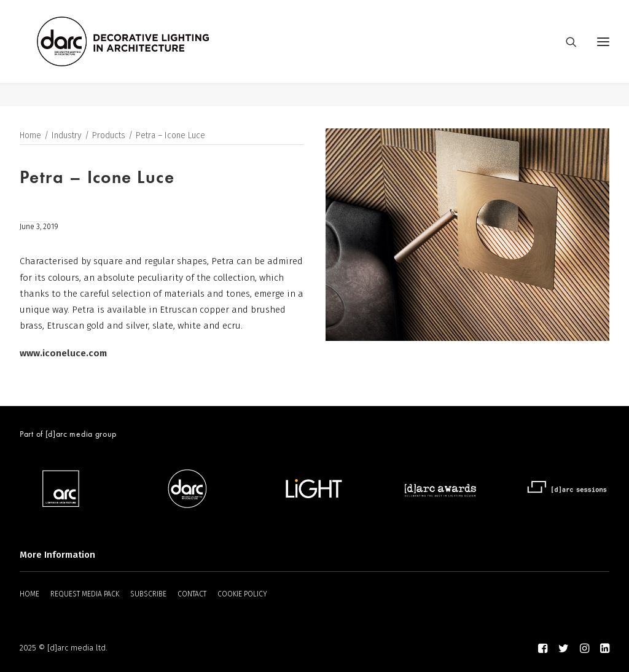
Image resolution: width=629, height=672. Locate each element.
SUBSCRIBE (148, 594)
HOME (29, 594)
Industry (67, 136)
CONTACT (192, 594)
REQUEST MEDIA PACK (85, 594)
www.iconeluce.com (63, 354)
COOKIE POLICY (242, 594)
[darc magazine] (147, 53)
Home (30, 136)
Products (109, 136)
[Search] (566, 53)
